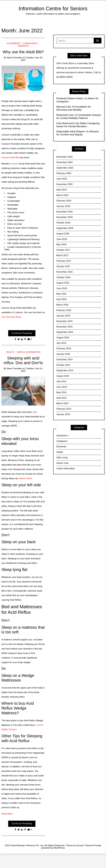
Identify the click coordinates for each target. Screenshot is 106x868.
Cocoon (14, 164)
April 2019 (62, 190)
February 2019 (64, 201)
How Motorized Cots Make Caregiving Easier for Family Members (78, 125)
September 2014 (65, 370)
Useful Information (29, 352)
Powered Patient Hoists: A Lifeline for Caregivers (77, 100)
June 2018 (62, 239)
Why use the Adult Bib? (23, 52)
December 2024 (64, 157)
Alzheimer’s (14, 43)
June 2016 (62, 288)
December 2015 (64, 321)
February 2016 (64, 310)
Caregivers (30, 43)
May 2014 (61, 392)
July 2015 (61, 343)
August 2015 (63, 338)
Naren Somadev (14, 58)
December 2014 (64, 359)
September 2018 (65, 228)
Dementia (61, 447)
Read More (7, 814)
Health (10, 352)
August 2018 (63, 234)
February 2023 (64, 173)
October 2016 (63, 277)
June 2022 (62, 179)
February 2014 (64, 409)
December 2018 (64, 212)
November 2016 (64, 272)
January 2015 (63, 354)
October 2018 (63, 223)
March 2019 (62, 195)
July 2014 (61, 381)
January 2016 (63, 316)
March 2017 (62, 255)
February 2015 (64, 349)
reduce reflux (25, 478)
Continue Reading (22, 333)
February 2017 (64, 261)
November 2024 (64, 162)
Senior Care (62, 463)
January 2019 (63, 206)
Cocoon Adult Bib (10, 158)
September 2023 (65, 168)
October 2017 (63, 250)
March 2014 (62, 403)
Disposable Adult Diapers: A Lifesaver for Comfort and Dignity (78, 133)
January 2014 (63, 414)
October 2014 (63, 365)
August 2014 (63, 376)
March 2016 (62, 305)
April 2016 (62, 299)
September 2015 (65, 332)
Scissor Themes (85, 845)
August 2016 (63, 283)
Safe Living (62, 458)
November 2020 (64, 184)
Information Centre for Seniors (53, 8)
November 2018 (64, 217)
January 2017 (63, 266)
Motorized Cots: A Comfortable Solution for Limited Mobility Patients (79, 117)
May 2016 (61, 294)
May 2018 (61, 244)
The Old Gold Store (11, 317)
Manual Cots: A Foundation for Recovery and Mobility (74, 108)
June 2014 (62, 387)
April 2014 (62, 398)
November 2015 (64, 327)
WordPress (59, 848)
